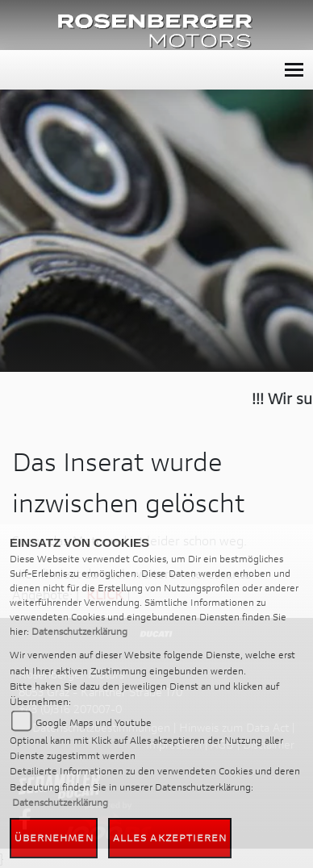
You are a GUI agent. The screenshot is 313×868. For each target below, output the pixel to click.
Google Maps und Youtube (94, 722)
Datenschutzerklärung (79, 631)
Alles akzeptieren (170, 838)
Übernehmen (54, 838)
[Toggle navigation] (294, 70)
